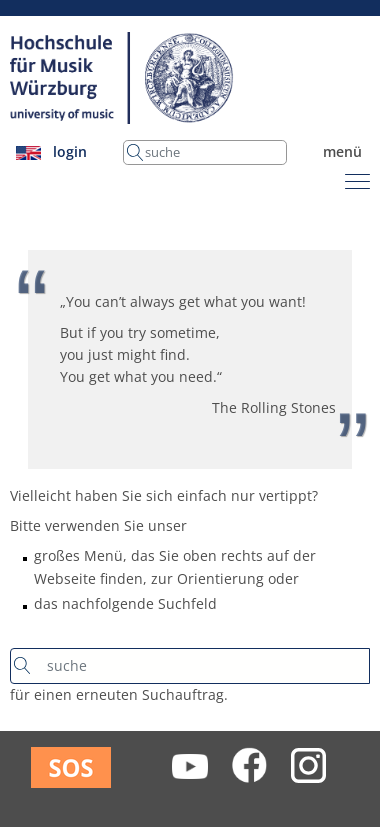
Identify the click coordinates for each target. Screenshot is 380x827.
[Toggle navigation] (357, 178)
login (70, 151)
